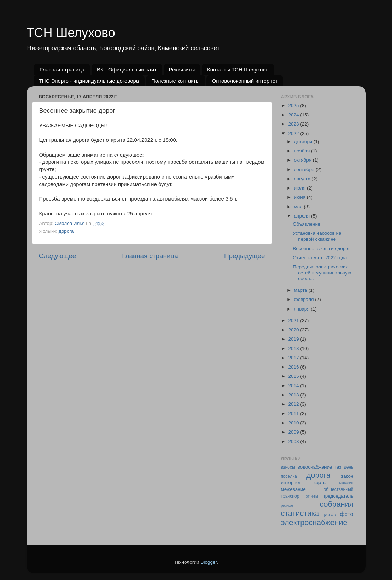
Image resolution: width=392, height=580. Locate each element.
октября (303, 160)
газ (338, 467)
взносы (288, 467)
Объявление (306, 224)
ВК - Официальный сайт (127, 69)
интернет (291, 483)
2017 (294, 358)
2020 (294, 330)
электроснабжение (314, 523)
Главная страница (62, 69)
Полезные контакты (175, 81)
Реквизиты (182, 69)
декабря (304, 142)
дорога (66, 231)
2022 (294, 134)
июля (300, 188)
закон (347, 476)
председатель (338, 496)
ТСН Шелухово (71, 33)
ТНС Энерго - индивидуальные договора (89, 81)
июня (300, 197)
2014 (294, 386)
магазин (346, 483)
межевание (293, 489)
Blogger (209, 562)
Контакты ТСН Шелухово (238, 69)
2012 (294, 404)
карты (320, 483)
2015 (294, 376)
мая (299, 207)
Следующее (58, 256)
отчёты (312, 496)
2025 (294, 106)
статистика (300, 513)
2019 (294, 339)
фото (346, 514)
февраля (305, 299)
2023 (294, 124)
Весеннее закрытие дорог (321, 248)
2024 (294, 115)
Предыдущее (245, 256)
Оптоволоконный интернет (245, 81)
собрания (336, 504)
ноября (303, 151)
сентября (305, 170)
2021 (294, 321)
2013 (294, 395)
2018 (294, 349)
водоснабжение (315, 467)
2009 (294, 432)
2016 (294, 367)
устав (330, 514)
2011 (294, 414)
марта (301, 290)
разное (287, 505)
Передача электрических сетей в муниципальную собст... (322, 272)
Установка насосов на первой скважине (317, 236)
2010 (294, 423)
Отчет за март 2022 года (320, 258)
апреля (303, 216)
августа (303, 179)
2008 (294, 442)
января (303, 309)
